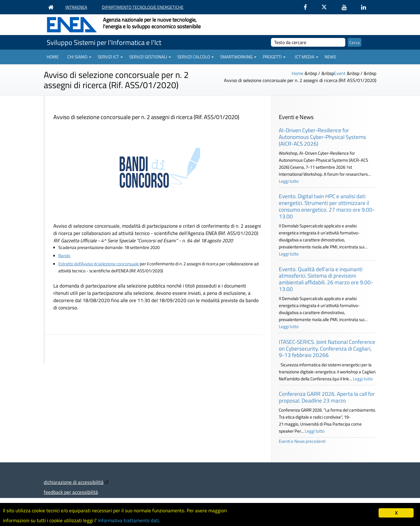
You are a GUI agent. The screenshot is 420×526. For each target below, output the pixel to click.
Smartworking (238, 57)
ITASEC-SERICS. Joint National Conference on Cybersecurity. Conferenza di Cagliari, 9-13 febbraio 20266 (327, 348)
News (330, 57)
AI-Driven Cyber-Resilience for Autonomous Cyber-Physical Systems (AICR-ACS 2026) (322, 137)
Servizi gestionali (150, 57)
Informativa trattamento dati (128, 520)
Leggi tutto (289, 181)
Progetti (274, 57)
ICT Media (307, 57)
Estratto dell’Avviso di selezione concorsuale (99, 264)
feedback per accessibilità (71, 492)
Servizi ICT (110, 57)
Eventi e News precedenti (302, 441)
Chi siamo (79, 57)
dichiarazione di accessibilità (74, 482)
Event (340, 73)
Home (53, 57)
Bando (64, 256)
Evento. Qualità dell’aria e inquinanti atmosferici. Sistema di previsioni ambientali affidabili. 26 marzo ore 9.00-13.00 (326, 279)
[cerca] (308, 42)
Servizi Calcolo (196, 57)
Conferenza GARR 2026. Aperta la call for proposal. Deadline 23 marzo (327, 397)
